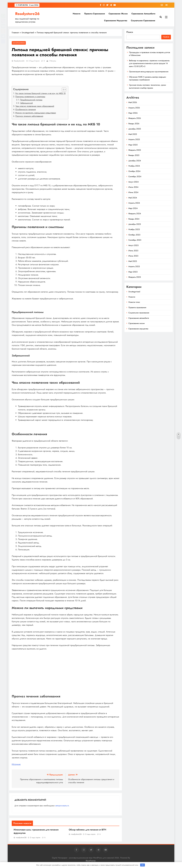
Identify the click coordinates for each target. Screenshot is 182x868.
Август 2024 (134, 182)
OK (142, 865)
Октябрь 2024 (134, 171)
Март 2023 (133, 272)
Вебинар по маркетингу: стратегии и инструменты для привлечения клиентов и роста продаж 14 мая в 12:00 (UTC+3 (149, 63)
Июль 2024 (133, 187)
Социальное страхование (143, 21)
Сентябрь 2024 (135, 176)
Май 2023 (133, 261)
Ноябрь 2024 (134, 166)
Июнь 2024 (133, 192)
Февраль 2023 (135, 277)
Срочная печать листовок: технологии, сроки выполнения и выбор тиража (147, 86)
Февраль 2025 (135, 150)
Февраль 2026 (135, 118)
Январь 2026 (134, 124)
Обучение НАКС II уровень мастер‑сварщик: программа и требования (148, 78)
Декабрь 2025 (135, 129)
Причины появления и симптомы (30, 97)
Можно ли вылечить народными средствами (36, 113)
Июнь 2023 (133, 256)
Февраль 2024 (135, 214)
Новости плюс (134, 302)
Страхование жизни (118, 14)
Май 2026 (133, 102)
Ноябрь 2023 (134, 229)
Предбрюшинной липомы (31, 100)
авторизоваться (62, 806)
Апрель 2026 (134, 108)
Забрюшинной (26, 103)
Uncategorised (19, 43)
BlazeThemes (91, 861)
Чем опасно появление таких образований (35, 106)
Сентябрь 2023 (135, 240)
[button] (63, 90)
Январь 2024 (134, 219)
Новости (77, 14)
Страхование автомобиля (143, 14)
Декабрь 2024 (135, 161)
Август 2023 (133, 245)
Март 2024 (133, 208)
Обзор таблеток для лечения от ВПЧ (87, 830)
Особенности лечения (26, 109)
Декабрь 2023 (135, 224)
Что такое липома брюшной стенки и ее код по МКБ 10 (40, 93)
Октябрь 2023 (134, 235)
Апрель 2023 (134, 266)
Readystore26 (27, 14)
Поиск (130, 32)
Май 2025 (133, 134)
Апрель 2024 (134, 203)
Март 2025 (133, 145)
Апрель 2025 (134, 139)
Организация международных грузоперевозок (149, 72)
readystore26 (19, 61)
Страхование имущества (116, 21)
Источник (16, 764)
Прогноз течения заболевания (29, 116)
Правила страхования (95, 14)
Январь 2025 (134, 155)
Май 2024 (133, 198)
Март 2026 (133, 113)
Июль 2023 (133, 251)
